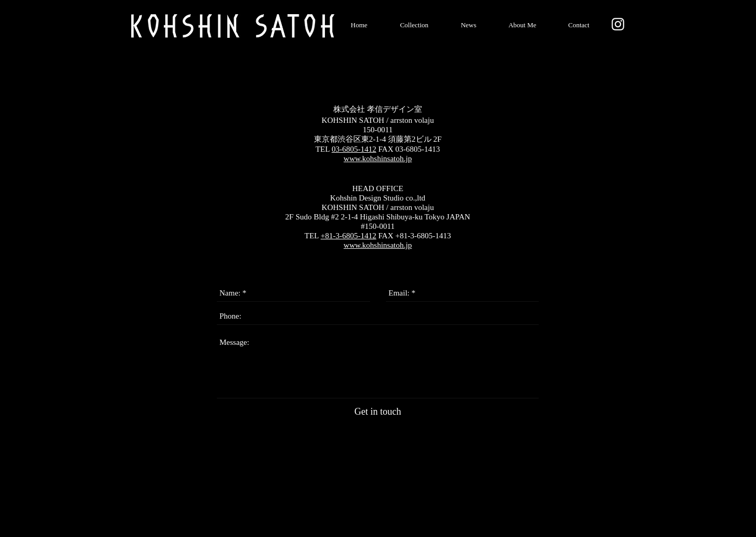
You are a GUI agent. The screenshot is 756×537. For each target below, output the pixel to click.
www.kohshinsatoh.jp (378, 159)
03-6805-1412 (354, 149)
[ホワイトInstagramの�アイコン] (618, 24)
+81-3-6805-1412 (349, 236)
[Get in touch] (378, 412)
